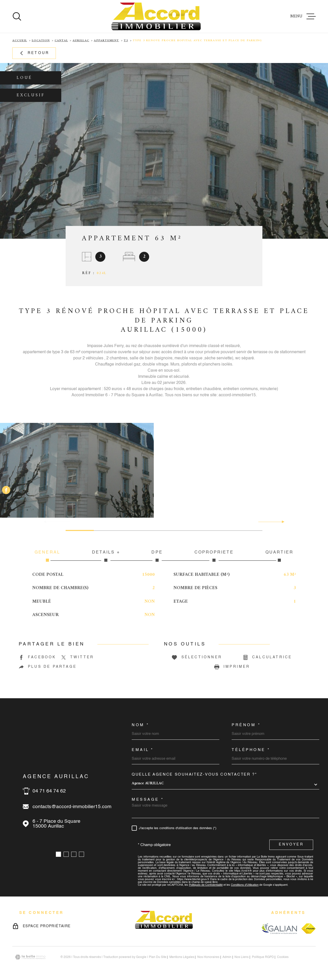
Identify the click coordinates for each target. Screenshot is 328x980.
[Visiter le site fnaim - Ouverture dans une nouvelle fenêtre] (309, 929)
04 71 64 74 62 (49, 791)
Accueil (20, 41)
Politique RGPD (263, 957)
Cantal (61, 41)
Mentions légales (182, 957)
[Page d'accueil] (156, 16)
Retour (34, 53)
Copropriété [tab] (214, 556)
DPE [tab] (157, 556)
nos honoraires (208, 957)
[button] (281, 522)
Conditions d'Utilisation (245, 885)
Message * (148, 800)
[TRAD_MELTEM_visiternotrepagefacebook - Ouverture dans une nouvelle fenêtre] (6, 490)
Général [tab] (47, 556)
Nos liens (242, 957)
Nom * (141, 725)
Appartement (106, 41)
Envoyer (291, 845)
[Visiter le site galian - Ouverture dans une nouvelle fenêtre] (279, 928)
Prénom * (246, 725)
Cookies (283, 957)
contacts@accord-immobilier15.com (72, 807)
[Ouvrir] (17, 16)
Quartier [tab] (279, 556)
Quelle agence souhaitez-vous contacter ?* (194, 774)
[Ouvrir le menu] (303, 16)
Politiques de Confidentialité (206, 885)
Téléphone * (251, 750)
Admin (227, 957)
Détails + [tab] (106, 556)
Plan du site (158, 957)
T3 (126, 41)
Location (41, 41)
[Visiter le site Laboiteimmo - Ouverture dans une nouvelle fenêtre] (30, 957)
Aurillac (81, 41)
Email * (143, 750)
